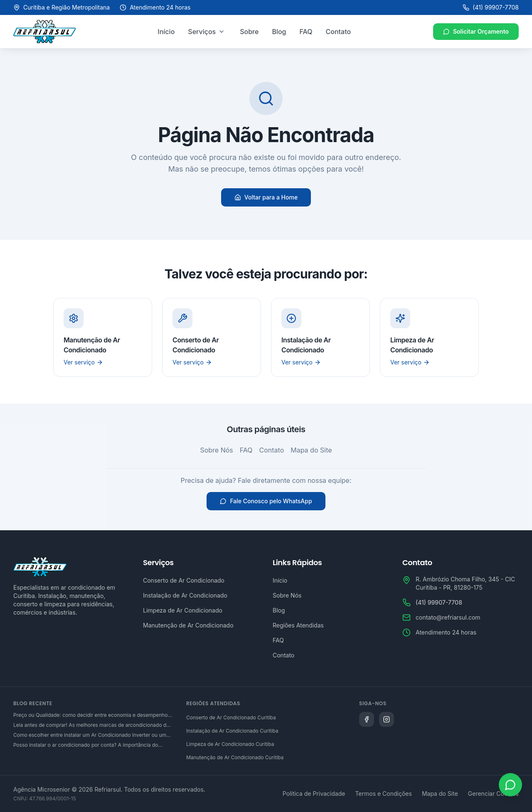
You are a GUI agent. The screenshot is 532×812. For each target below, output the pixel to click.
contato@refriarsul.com (448, 617)
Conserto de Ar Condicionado (184, 580)
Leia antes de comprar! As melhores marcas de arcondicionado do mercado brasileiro (91, 725)
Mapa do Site (311, 450)
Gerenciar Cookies (493, 794)
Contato (339, 32)
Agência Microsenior (42, 789)
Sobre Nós (216, 450)
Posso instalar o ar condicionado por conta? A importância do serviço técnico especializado (86, 745)
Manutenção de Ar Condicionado (188, 625)
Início (166, 32)
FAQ (306, 32)
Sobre (249, 32)
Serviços (202, 32)
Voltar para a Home (266, 197)
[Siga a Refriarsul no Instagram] (387, 719)
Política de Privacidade (314, 794)
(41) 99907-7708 (491, 7)
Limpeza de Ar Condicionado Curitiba (230, 744)
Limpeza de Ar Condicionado (183, 610)
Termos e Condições (383, 794)
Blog (279, 32)
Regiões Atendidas (298, 625)
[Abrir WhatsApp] (510, 786)
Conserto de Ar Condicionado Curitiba (231, 717)
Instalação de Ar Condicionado (185, 595)
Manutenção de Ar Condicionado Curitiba (235, 757)
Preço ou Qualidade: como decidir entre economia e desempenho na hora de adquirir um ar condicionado (90, 715)
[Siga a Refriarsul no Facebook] (367, 719)
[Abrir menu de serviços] (222, 32)
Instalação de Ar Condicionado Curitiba (232, 731)
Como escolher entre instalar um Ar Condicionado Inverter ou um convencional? (90, 735)
